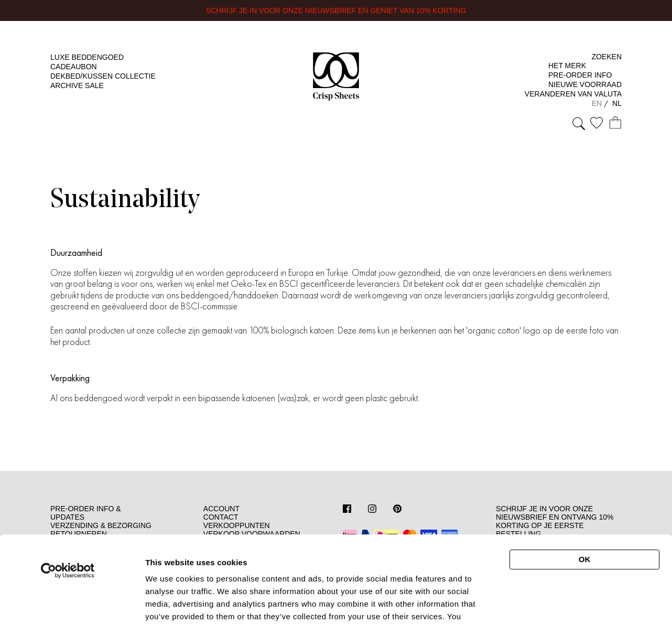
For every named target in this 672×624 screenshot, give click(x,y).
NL (617, 103)
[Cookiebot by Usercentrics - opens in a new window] (68, 491)
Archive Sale (77, 85)
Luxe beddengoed (87, 57)
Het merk (567, 66)
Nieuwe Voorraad (585, 84)
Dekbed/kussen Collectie (103, 76)
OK (585, 480)
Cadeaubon (74, 67)
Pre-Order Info (580, 75)
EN (598, 103)
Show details (558, 599)
